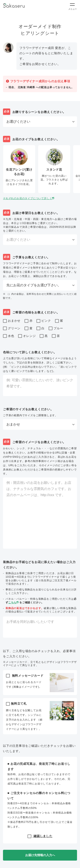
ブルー (56, 328)
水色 (9, 336)
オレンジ (27, 336)
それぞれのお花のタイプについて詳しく (29, 198)
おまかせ (12, 321)
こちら (14, 602)
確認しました (40, 836)
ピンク (44, 321)
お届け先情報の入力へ (40, 855)
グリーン (12, 328)
